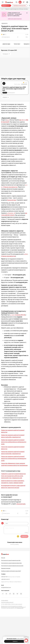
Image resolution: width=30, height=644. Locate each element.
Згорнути (6, 97)
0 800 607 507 (11, 576)
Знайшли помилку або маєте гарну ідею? (11, 570)
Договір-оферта (5, 600)
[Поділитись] (18, 37)
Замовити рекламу (6, 568)
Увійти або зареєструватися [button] (15, 19)
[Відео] (2, 9)
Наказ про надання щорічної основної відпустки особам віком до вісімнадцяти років (14, 459)
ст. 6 (8, 120)
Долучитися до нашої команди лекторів (11, 560)
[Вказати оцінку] (22, 84)
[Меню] (3, 2)
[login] (27, 2)
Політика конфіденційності (7, 602)
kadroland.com (20, 607)
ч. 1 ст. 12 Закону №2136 (18, 315)
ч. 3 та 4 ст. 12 (11, 213)
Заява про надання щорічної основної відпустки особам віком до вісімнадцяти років (14, 442)
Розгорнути (6, 54)
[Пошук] (16, 2)
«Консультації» (21, 504)
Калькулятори (12, 200)
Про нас (3, 557)
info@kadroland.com (6, 587)
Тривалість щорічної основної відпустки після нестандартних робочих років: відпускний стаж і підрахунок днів (13, 476)
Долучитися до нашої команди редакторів (11, 562)
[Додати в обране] (27, 37)
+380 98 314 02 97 (5, 579)
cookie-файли (20, 639)
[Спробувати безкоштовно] (20, 6)
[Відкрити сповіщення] (24, 2)
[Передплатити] (6, 6)
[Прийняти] (15, 641)
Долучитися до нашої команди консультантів (12, 565)
